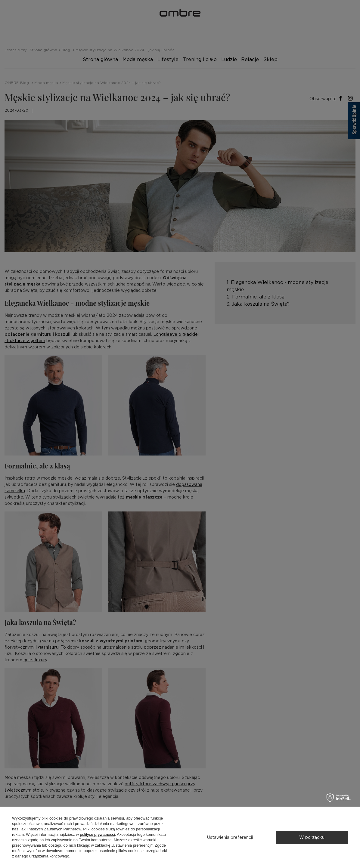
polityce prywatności (97, 834)
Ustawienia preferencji (230, 837)
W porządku (312, 837)
